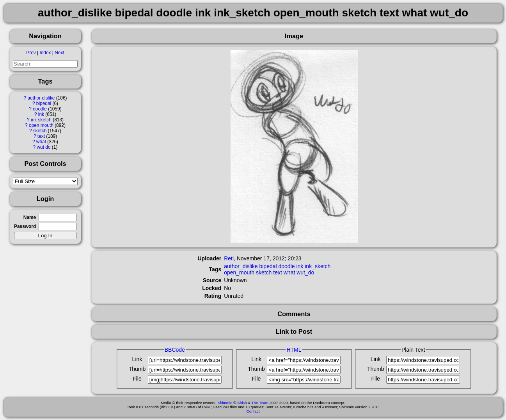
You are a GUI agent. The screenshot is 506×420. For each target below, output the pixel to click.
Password (25, 226)
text (41, 136)
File (137, 379)
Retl (229, 258)
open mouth (41, 125)
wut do (44, 147)
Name (30, 217)
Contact (253, 411)
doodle (40, 109)
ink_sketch (318, 266)
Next (59, 53)
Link (137, 359)
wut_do (305, 272)
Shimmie (225, 403)
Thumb (137, 369)
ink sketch (41, 120)
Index (45, 53)
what (41, 142)
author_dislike (241, 266)
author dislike (41, 98)
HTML (294, 350)
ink (41, 114)
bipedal (44, 103)
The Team (260, 403)
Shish (242, 403)
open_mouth (239, 272)
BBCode (175, 350)
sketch (40, 131)
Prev (31, 53)
